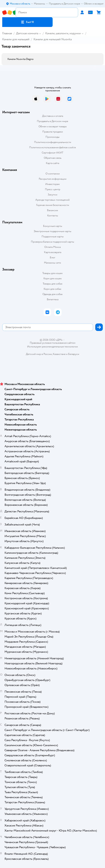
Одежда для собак (53, 294)
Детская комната (27, 33)
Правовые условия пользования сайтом (53, 343)
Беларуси (74, 354)
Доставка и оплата (53, 116)
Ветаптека (53, 299)
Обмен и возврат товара (52, 126)
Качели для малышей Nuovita (53, 39)
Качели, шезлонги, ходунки (63, 33)
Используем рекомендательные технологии (52, 347)
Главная (7, 33)
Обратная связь (53, 158)
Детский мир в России (39, 354)
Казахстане (59, 354)
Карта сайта (52, 163)
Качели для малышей (16, 39)
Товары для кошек (52, 273)
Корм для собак (52, 289)
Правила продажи (53, 132)
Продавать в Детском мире (52, 121)
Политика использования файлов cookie (52, 147)
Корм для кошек (53, 278)
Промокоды (52, 137)
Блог (52, 257)
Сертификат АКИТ (52, 153)
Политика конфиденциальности (53, 142)
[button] (27, 22)
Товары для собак (53, 284)
